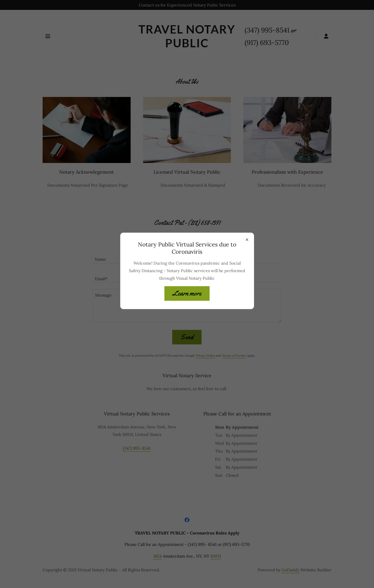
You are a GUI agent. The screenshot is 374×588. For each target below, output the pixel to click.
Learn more (187, 293)
